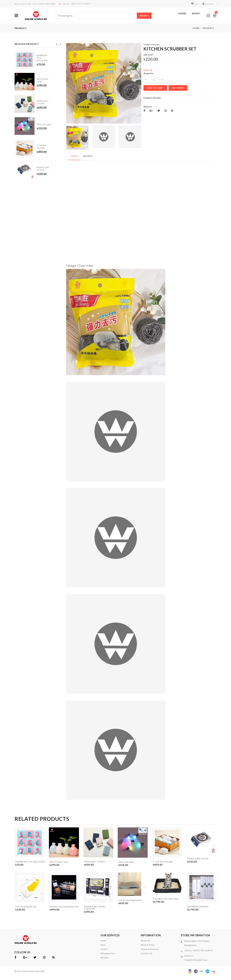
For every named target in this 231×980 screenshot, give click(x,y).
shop (103, 948)
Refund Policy (148, 948)
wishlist (193, 4)
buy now (178, 88)
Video (74, 156)
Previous (57, 44)
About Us (146, 944)
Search (144, 16)
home (103, 944)
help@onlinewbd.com (196, 963)
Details (87, 156)
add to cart (155, 88)
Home (179, 15)
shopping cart (108, 957)
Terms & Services (150, 952)
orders (104, 952)
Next (60, 44)
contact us (147, 957)
